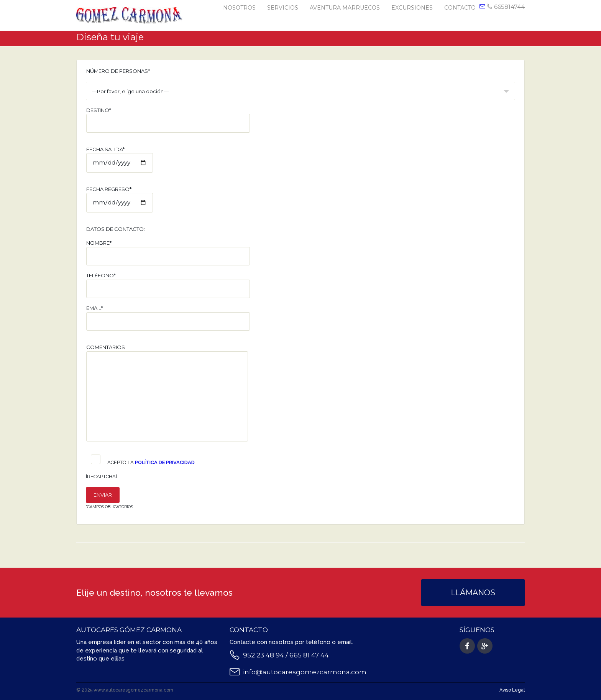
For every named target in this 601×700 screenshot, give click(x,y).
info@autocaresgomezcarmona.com (305, 672)
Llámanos (473, 593)
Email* (168, 318)
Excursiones (412, 8)
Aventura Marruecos (345, 8)
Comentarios (167, 393)
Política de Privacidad (165, 462)
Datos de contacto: (116, 229)
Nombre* (168, 253)
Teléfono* (168, 285)
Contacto (460, 8)
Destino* (168, 120)
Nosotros (239, 8)
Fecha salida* (120, 159)
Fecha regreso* (120, 199)
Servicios (283, 8)
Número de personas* (118, 71)
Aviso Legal (512, 690)
